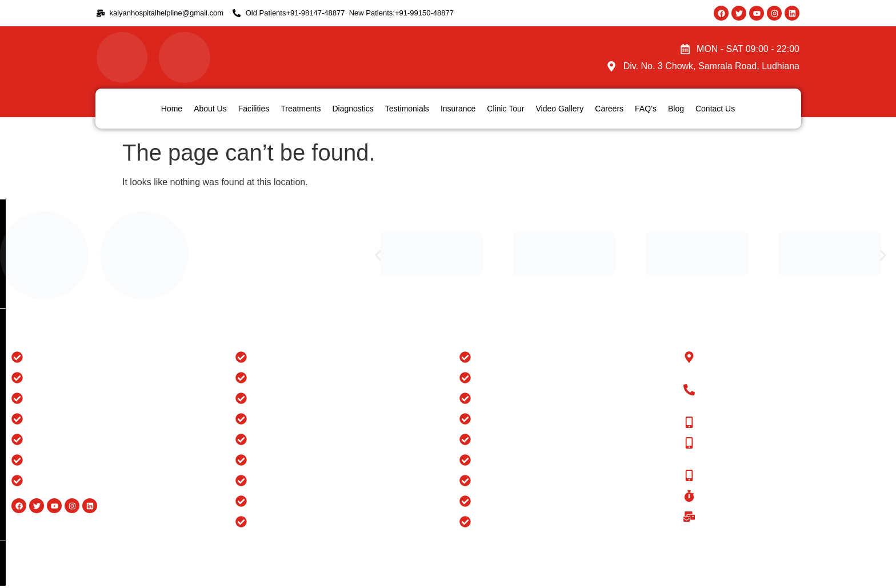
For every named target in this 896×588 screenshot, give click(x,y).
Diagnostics (353, 109)
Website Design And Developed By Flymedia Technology (790, 554)
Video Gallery (559, 109)
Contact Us (715, 109)
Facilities (254, 109)
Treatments (301, 109)
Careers (609, 109)
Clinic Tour (505, 109)
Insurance (458, 109)
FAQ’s (646, 109)
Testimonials (407, 109)
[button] (378, 256)
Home (172, 109)
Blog (676, 109)
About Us (210, 109)
